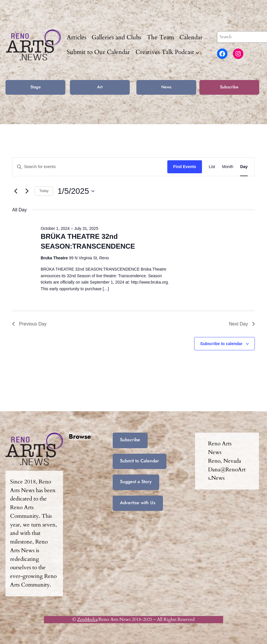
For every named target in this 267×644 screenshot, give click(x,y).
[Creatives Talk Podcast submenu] (198, 52)
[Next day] (27, 191)
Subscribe (229, 87)
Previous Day (29, 324)
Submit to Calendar (139, 461)
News (166, 87)
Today (44, 191)
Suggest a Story (136, 482)
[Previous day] (16, 191)
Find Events (185, 167)
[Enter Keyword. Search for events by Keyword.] (90, 167)
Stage (36, 87)
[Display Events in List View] (212, 167)
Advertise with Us (138, 503)
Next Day (242, 324)
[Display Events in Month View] (228, 167)
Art (100, 87)
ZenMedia (87, 619)
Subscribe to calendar (221, 344)
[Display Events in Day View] (244, 167)
